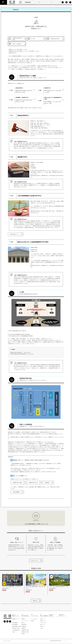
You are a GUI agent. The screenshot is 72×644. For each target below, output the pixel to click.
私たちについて (35, 560)
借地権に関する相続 (17, 483)
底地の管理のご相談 (16, 628)
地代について (43, 626)
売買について (43, 619)
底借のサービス (15, 616)
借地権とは (24, 619)
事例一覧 (35, 601)
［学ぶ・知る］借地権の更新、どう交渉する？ (12, 587)
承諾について (43, 625)
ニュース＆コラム (35, 616)
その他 (41, 628)
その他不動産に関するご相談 (16, 631)
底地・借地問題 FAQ (45, 616)
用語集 (51, 616)
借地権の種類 (24, 625)
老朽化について (43, 621)
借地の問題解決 (16, 492)
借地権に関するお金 (33, 483)
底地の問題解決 (15, 625)
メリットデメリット (25, 621)
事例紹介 (4, 590)
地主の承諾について (15, 234)
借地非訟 (23, 634)
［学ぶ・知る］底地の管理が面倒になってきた (59, 587)
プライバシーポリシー (7, 641)
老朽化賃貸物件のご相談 (16, 626)
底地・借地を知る (25, 616)
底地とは (23, 623)
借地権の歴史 (24, 626)
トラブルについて (43, 623)
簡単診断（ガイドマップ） (16, 620)
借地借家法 (47, 483)
